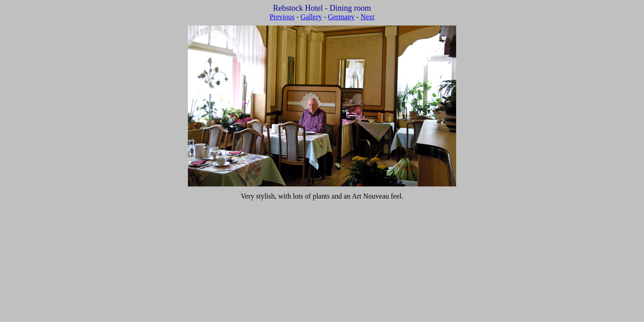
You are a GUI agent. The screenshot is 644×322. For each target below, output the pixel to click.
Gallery (311, 17)
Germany (341, 17)
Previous (282, 17)
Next (367, 17)
